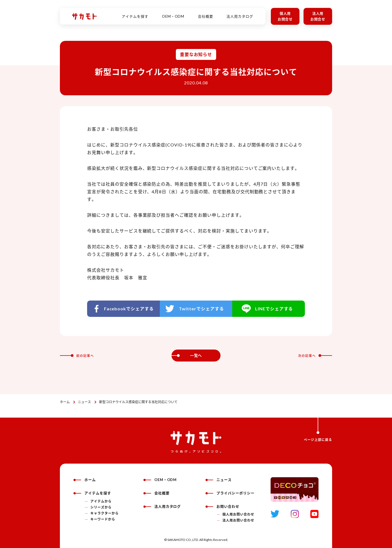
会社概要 (206, 13)
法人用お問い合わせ (238, 520)
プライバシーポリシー (230, 493)
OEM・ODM (173, 13)
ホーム (65, 402)
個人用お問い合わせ (238, 514)
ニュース (84, 402)
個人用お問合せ (285, 16)
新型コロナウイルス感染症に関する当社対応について (138, 402)
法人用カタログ (240, 13)
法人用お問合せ (318, 16)
